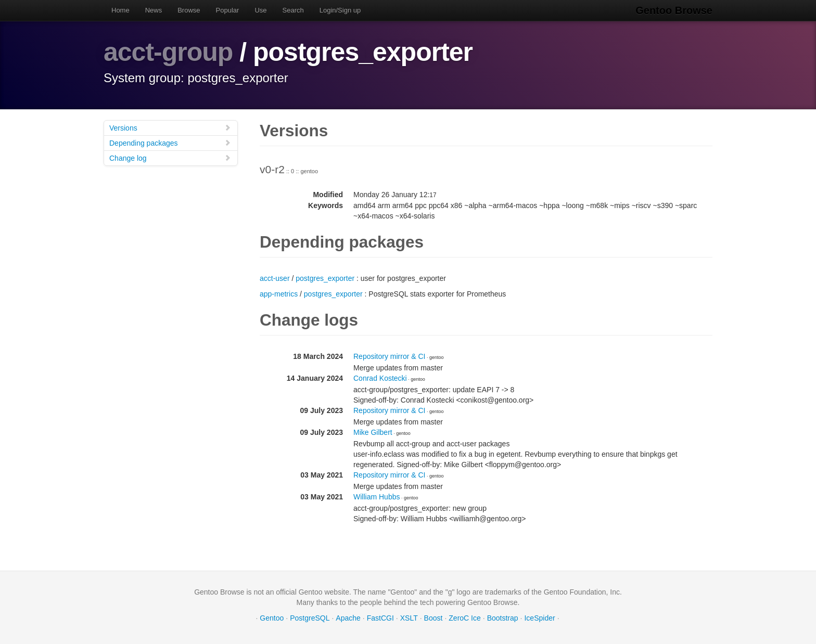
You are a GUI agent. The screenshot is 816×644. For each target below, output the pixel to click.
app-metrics (279, 294)
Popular (228, 10)
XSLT (409, 618)
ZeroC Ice (464, 618)
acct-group (168, 52)
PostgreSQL (310, 618)
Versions (170, 128)
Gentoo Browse (674, 10)
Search (293, 10)
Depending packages (170, 143)
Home (120, 10)
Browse (189, 10)
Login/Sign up (340, 10)
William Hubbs (377, 497)
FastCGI (380, 618)
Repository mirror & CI (389, 356)
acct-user (275, 278)
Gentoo (272, 618)
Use (260, 10)
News (154, 10)
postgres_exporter (325, 278)
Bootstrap (503, 618)
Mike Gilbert (373, 432)
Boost (433, 618)
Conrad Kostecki (380, 378)
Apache (348, 618)
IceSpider (539, 618)
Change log (170, 158)
